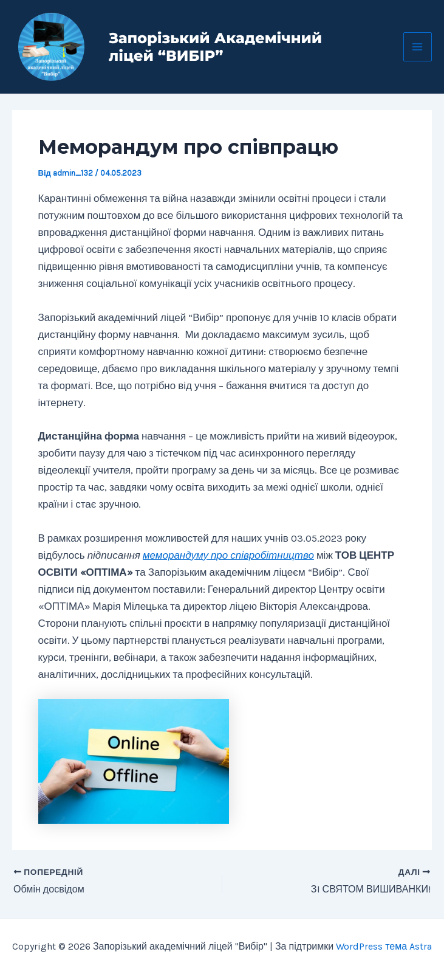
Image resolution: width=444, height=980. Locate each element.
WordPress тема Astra (384, 946)
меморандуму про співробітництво (228, 555)
